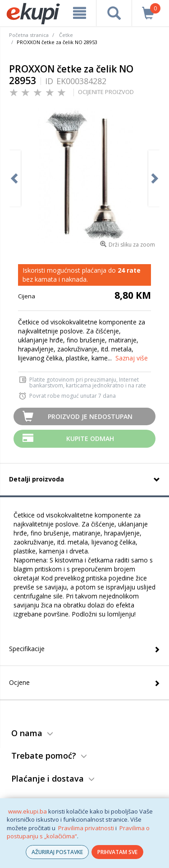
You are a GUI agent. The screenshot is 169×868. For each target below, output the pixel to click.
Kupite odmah (90, 438)
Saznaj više (132, 358)
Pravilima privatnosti (86, 828)
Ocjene (19, 682)
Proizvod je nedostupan (90, 416)
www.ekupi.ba (27, 811)
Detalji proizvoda (37, 479)
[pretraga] (114, 13)
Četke (66, 35)
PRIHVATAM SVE (117, 852)
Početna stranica (29, 35)
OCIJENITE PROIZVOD (106, 92)
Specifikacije (27, 649)
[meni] (80, 13)
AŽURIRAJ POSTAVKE (57, 852)
